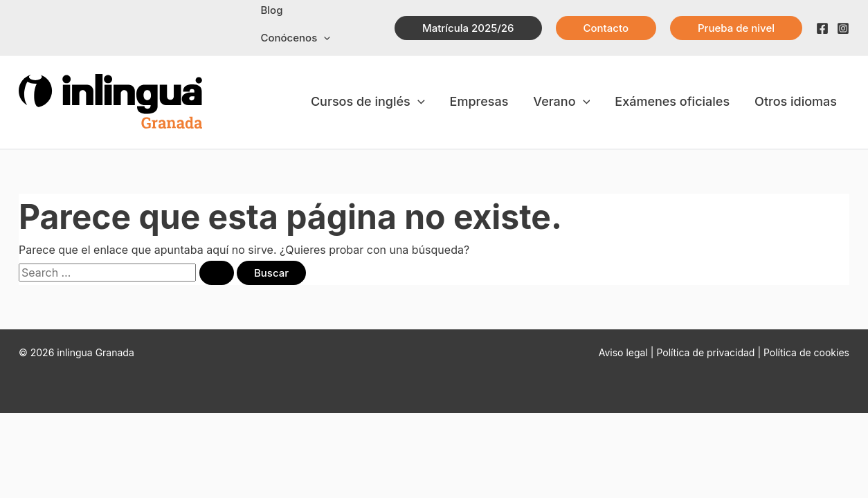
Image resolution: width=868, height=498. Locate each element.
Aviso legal (623, 332)
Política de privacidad (707, 332)
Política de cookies (806, 332)
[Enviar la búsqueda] (217, 252)
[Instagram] (843, 18)
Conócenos (335, 17)
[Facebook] (822, 18)
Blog (269, 17)
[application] (364, 17)
